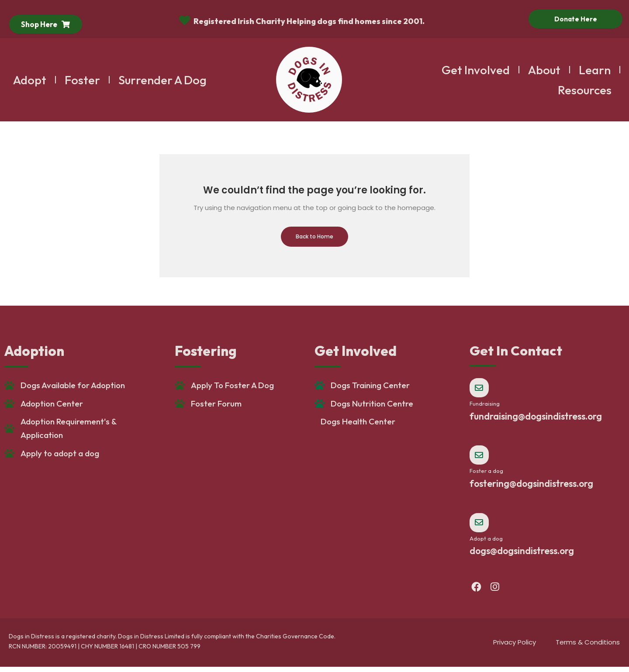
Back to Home (314, 236)
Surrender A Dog (162, 80)
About (544, 70)
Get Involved (476, 70)
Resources (585, 90)
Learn (595, 70)
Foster (82, 80)
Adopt (30, 80)
